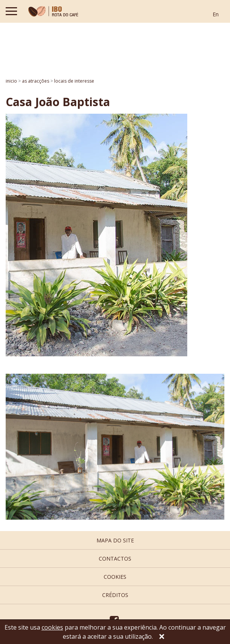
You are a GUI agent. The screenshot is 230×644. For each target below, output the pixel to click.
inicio (11, 81)
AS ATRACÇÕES (36, 81)
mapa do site (115, 540)
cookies (115, 577)
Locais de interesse (74, 81)
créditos (115, 595)
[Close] (162, 637)
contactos (115, 559)
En (216, 14)
